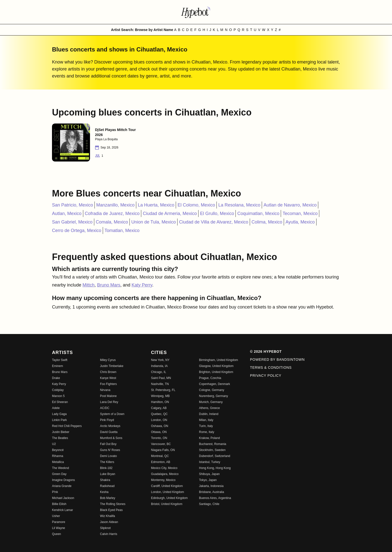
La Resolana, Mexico (239, 205)
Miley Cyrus (108, 360)
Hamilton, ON (160, 402)
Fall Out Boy (108, 444)
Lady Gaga (59, 414)
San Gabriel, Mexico (72, 222)
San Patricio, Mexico (72, 205)
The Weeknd (60, 468)
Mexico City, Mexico (164, 468)
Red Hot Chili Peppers (67, 426)
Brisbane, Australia (211, 492)
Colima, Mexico (267, 222)
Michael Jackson (63, 498)
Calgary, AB (159, 408)
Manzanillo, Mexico (115, 205)
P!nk (55, 492)
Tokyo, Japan (208, 480)
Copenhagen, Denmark (214, 384)
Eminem (57, 366)
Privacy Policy (266, 375)
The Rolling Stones (113, 504)
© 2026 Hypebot (266, 351)
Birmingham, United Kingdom (218, 360)
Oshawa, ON (160, 426)
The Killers (107, 462)
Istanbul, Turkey (210, 462)
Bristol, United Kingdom (167, 504)
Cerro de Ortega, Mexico (77, 230)
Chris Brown (108, 372)
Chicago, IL (159, 372)
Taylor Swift (60, 360)
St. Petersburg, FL (163, 390)
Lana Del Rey (109, 402)
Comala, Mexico (112, 222)
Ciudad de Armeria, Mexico (170, 213)
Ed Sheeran (60, 402)
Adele (56, 408)
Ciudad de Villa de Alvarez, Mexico (214, 222)
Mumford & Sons (111, 438)
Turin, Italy (206, 426)
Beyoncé (58, 450)
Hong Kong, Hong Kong (215, 468)
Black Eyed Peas (111, 510)
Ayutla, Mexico (300, 222)
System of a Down (112, 414)
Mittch (88, 285)
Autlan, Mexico (67, 213)
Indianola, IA (159, 366)
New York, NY (160, 360)
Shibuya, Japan (209, 474)
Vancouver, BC (161, 444)
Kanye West (108, 378)
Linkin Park (59, 420)
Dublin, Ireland (209, 414)
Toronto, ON (159, 438)
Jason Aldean (109, 522)
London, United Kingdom (167, 492)
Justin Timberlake (112, 366)
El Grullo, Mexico (217, 213)
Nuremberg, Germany (213, 396)
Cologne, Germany (212, 390)
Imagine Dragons (63, 480)
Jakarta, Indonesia (211, 486)
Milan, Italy (206, 420)
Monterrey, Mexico (163, 480)
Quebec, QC (159, 414)
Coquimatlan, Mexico (258, 213)
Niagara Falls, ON (163, 450)
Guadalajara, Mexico (165, 474)
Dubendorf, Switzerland (215, 456)
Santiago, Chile (209, 504)
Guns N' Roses (110, 450)
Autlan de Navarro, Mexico (290, 205)
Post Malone (108, 396)
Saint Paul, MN (161, 378)
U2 (54, 444)
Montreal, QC (160, 456)
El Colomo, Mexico (196, 205)
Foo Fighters (108, 384)
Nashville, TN (160, 384)
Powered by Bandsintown (277, 359)
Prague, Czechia (210, 378)
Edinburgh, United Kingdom (169, 498)
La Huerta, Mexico (156, 205)
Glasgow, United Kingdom (216, 366)
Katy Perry (142, 285)
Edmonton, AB (161, 462)
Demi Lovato (108, 456)
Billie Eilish (59, 504)
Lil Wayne (58, 528)
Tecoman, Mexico (300, 213)
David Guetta (109, 432)
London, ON (159, 420)
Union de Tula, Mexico (153, 222)
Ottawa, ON (159, 432)
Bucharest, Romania (213, 444)
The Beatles (60, 438)
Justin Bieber (61, 432)
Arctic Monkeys (110, 426)
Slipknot (105, 528)
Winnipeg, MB (160, 396)
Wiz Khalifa (107, 516)
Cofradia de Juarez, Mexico (112, 213)
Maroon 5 (58, 396)
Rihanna (58, 456)
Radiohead (107, 486)
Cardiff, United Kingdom (167, 486)
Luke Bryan (108, 474)
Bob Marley (108, 498)
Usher (56, 516)
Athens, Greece (209, 408)
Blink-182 (106, 468)
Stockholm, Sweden (212, 450)
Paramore (59, 522)
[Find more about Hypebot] (196, 12)
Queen (56, 534)
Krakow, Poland (209, 438)
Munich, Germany (211, 402)
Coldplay (58, 390)
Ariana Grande (62, 486)
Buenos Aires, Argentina (215, 498)
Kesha (104, 492)
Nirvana (105, 390)
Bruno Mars (109, 285)
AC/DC (105, 408)
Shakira (105, 480)
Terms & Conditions (271, 367)
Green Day (59, 474)
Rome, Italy (207, 432)
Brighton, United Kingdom (216, 372)
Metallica (58, 462)
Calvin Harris (109, 534)
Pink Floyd (107, 420)
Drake (56, 378)
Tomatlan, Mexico (122, 230)
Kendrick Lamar (62, 510)
